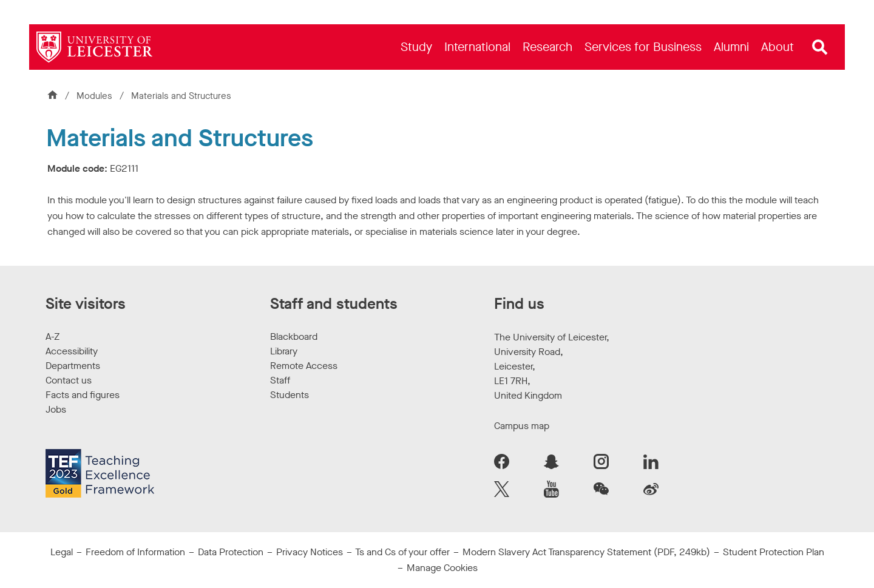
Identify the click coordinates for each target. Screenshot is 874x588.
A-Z (53, 336)
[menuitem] (416, 47)
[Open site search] (820, 47)
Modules (96, 96)
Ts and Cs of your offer (402, 552)
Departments (73, 366)
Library (284, 351)
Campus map (522, 426)
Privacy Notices (310, 552)
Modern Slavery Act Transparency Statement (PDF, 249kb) (586, 552)
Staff (280, 380)
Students (290, 395)
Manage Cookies (442, 568)
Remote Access (304, 366)
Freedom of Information (135, 552)
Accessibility (72, 351)
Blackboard (294, 336)
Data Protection (231, 552)
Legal (62, 552)
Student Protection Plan (774, 552)
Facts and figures (83, 395)
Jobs (56, 409)
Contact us (69, 380)
